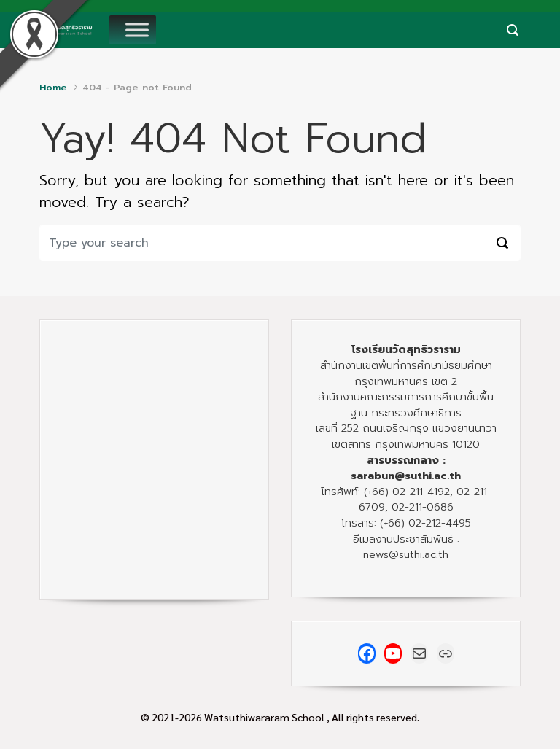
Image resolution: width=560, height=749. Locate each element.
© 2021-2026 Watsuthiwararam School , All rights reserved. (280, 717)
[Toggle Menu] (137, 30)
